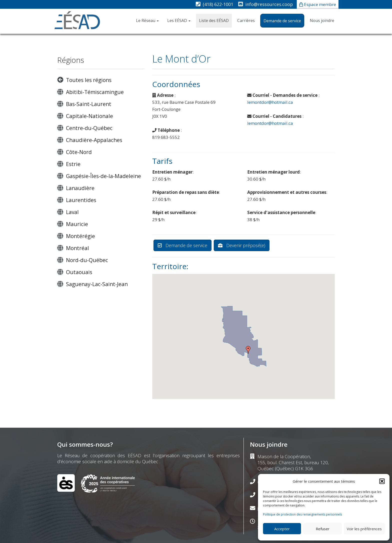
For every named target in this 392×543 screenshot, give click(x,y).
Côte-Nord (79, 152)
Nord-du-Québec (87, 260)
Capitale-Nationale (89, 116)
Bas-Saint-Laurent (89, 104)
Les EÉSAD (179, 21)
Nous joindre (322, 21)
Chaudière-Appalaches (94, 140)
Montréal (77, 248)
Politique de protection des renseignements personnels (302, 514)
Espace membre (320, 4)
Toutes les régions (89, 80)
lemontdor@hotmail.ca (270, 102)
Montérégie (80, 236)
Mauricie (77, 224)
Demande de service (282, 21)
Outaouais (79, 272)
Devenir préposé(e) (242, 245)
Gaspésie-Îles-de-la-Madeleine (103, 176)
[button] (382, 481)
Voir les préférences (364, 529)
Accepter (282, 529)
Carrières (246, 21)
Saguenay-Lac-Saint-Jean (97, 284)
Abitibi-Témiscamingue (95, 92)
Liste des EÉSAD (214, 21)
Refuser (323, 529)
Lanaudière (80, 188)
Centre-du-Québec (89, 128)
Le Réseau (147, 21)
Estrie (73, 164)
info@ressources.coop (269, 4)
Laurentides (81, 200)
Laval (72, 212)
